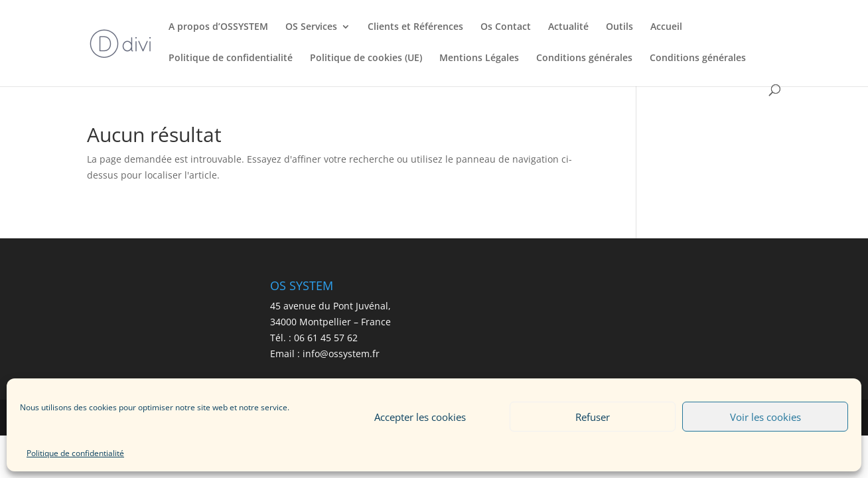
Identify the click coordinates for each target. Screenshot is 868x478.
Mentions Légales (479, 58)
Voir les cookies (765, 417)
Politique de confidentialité (75, 453)
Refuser (593, 417)
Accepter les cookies (420, 417)
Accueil (666, 27)
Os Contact (506, 27)
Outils (619, 27)
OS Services (311, 27)
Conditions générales (584, 58)
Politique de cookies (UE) (366, 58)
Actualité (568, 27)
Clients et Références (415, 27)
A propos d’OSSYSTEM (218, 27)
